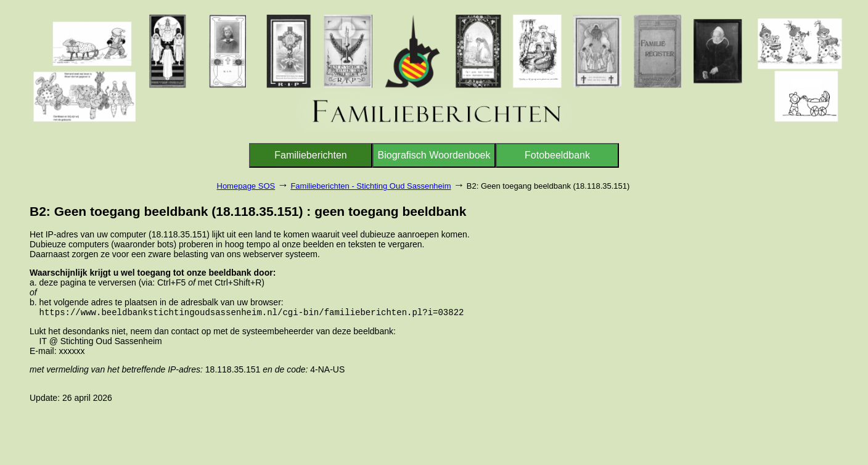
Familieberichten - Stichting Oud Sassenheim (371, 186)
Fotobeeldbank (557, 155)
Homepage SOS (246, 186)
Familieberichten (310, 155)
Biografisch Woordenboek (434, 155)
